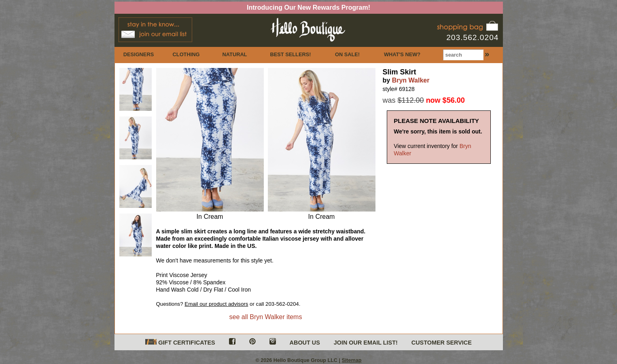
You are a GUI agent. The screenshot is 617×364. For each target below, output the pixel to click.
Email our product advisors (216, 304)
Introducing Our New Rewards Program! (308, 7)
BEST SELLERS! (291, 54)
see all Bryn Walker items (266, 317)
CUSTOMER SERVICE (442, 343)
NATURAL (235, 54)
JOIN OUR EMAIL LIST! (366, 343)
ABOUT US (305, 343)
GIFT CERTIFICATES (180, 342)
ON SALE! (347, 54)
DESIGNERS (139, 54)
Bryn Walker (411, 80)
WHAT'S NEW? (402, 54)
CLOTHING (186, 54)
